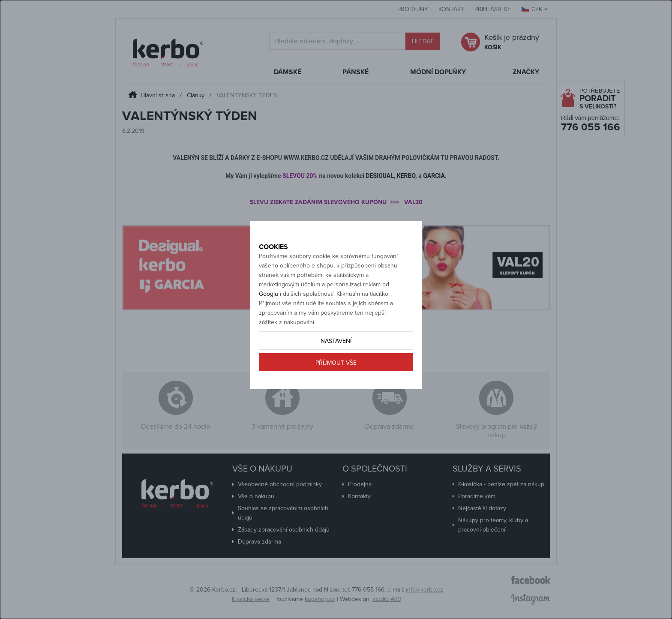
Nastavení (336, 371)
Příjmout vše (336, 393)
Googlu (268, 324)
